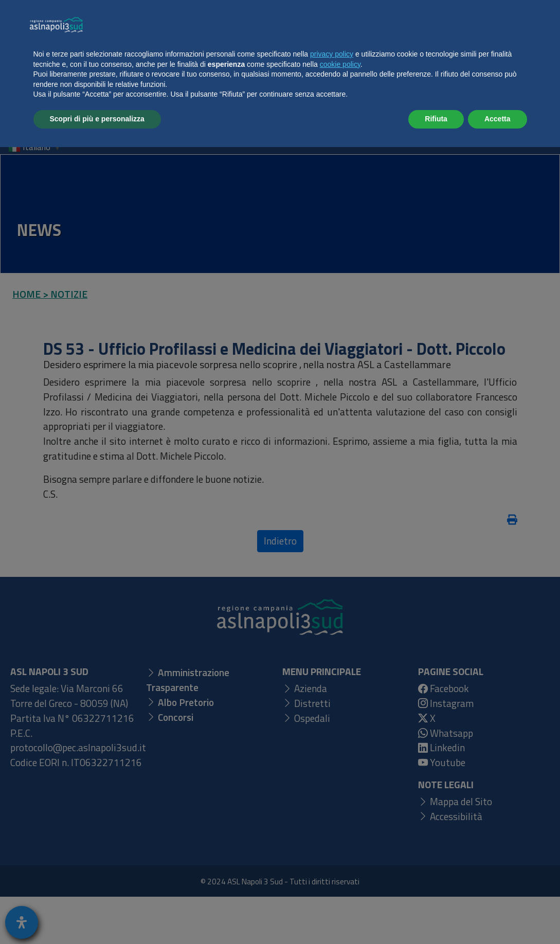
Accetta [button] (498, 916)
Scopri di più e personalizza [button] (97, 916)
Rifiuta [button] (436, 916)
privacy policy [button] (332, 851)
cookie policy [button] (340, 861)
